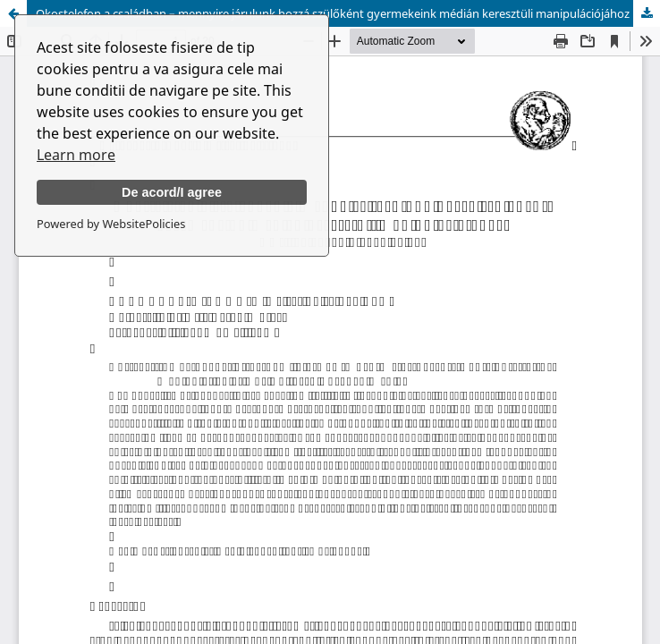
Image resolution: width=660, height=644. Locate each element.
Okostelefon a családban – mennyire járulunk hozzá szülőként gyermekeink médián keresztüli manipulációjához (333, 13)
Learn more (76, 155)
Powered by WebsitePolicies (111, 224)
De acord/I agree (172, 192)
